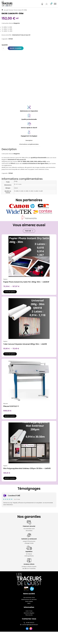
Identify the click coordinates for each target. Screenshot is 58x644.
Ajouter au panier (16, 48)
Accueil (6, 10)
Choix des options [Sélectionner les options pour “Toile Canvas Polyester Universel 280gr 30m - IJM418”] (10, 354)
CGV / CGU (29, 611)
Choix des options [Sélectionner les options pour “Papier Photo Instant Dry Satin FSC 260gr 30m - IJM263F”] (10, 292)
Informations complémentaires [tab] (29, 144)
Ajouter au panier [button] (10, 416)
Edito (29, 603)
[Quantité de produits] (4, 48)
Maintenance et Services (29, 599)
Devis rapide (29, 601)
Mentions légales (29, 613)
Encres (11, 10)
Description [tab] (29, 140)
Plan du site (29, 615)
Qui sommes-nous (29, 597)
